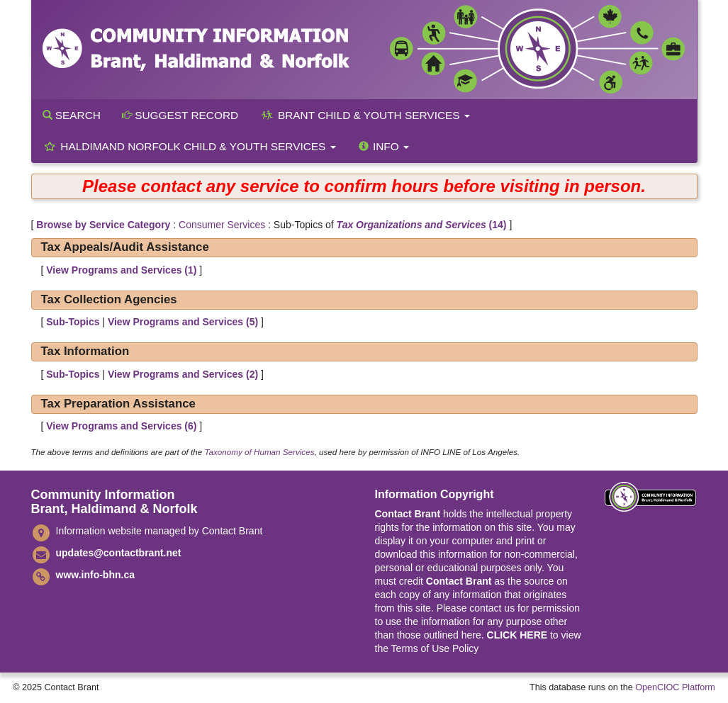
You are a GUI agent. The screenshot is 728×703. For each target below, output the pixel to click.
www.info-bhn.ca (95, 575)
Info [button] (383, 146)
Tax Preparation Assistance (118, 404)
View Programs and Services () (121, 270)
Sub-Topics (73, 322)
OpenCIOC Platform (675, 687)
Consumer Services (222, 225)
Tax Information (85, 351)
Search (72, 115)
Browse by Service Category (103, 225)
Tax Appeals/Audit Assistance (125, 247)
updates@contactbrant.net (119, 553)
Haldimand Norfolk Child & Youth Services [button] (189, 146)
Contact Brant (408, 514)
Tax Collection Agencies (109, 299)
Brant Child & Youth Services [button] (365, 115)
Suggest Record (180, 115)
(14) (422, 225)
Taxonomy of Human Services (259, 452)
